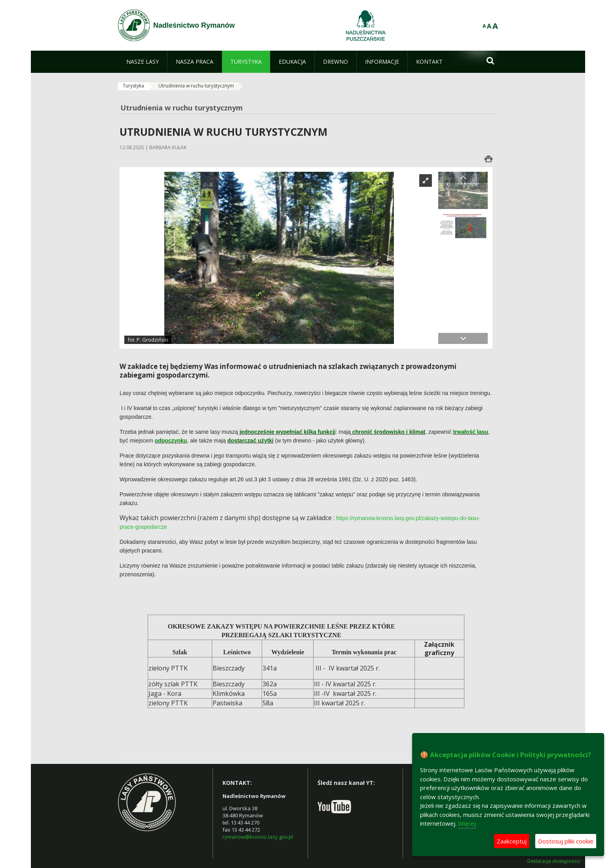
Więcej (467, 823)
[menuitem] (143, 62)
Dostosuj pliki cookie (566, 841)
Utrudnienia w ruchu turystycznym (196, 86)
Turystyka (133, 86)
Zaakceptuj (512, 841)
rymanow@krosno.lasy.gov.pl (258, 837)
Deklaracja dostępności (554, 861)
